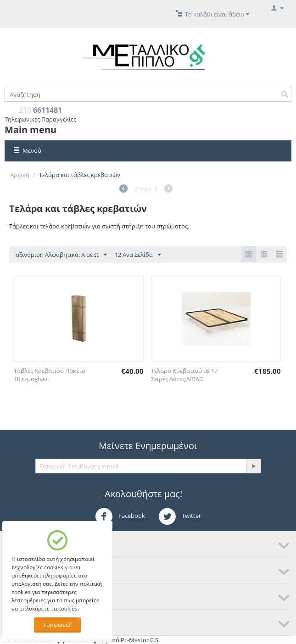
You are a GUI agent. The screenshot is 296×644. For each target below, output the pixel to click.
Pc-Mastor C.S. (140, 640)
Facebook (120, 516)
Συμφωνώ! (57, 625)
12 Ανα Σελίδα (138, 255)
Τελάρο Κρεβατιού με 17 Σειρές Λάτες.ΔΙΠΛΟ (184, 375)
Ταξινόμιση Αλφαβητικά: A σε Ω (60, 255)
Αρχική (20, 175)
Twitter (180, 516)
